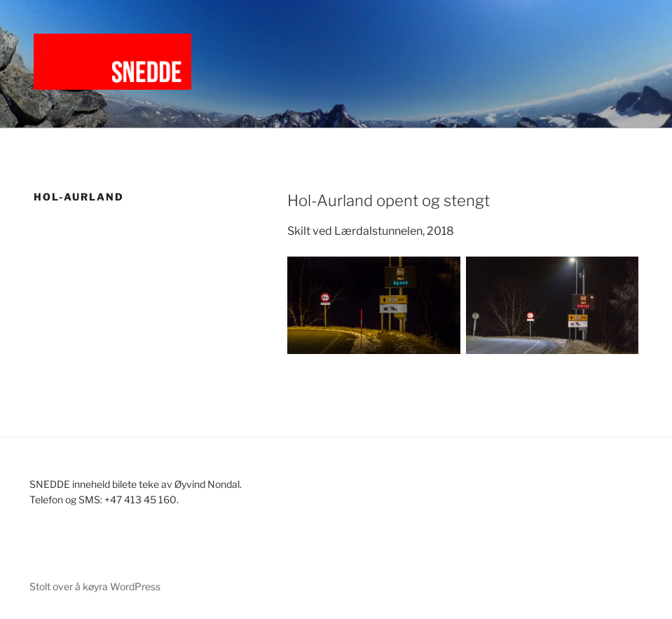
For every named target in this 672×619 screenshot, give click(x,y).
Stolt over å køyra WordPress (95, 586)
